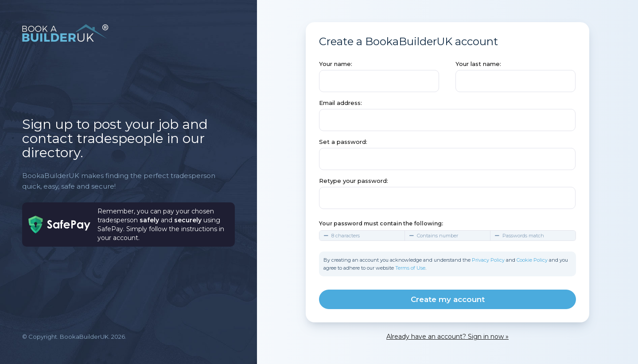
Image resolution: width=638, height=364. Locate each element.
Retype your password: (354, 181)
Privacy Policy (488, 260)
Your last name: (478, 64)
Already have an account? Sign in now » (447, 337)
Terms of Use (410, 268)
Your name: (336, 64)
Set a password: (343, 142)
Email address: (340, 103)
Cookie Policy (532, 260)
